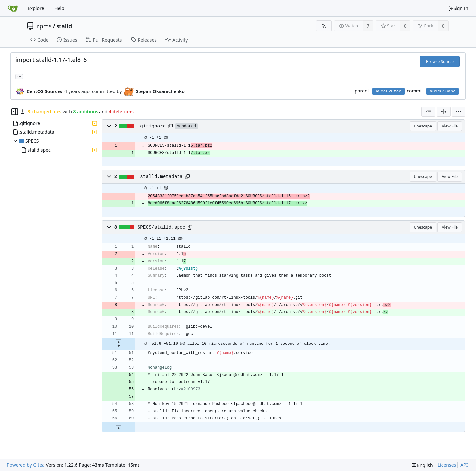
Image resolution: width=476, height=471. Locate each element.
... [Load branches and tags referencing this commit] (19, 76)
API (464, 465)
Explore (36, 8)
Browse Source (440, 62)
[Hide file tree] (15, 112)
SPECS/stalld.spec (161, 227)
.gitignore (152, 126)
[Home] (13, 8)
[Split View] (444, 112)
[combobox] (428, 112)
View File (450, 126)
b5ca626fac (388, 91)
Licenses (447, 465)
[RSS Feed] (324, 26)
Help (59, 8)
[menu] (458, 112)
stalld (64, 26)
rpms (44, 26)
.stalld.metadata (160, 177)
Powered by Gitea (26, 465)
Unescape (423, 126)
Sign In (458, 8)
